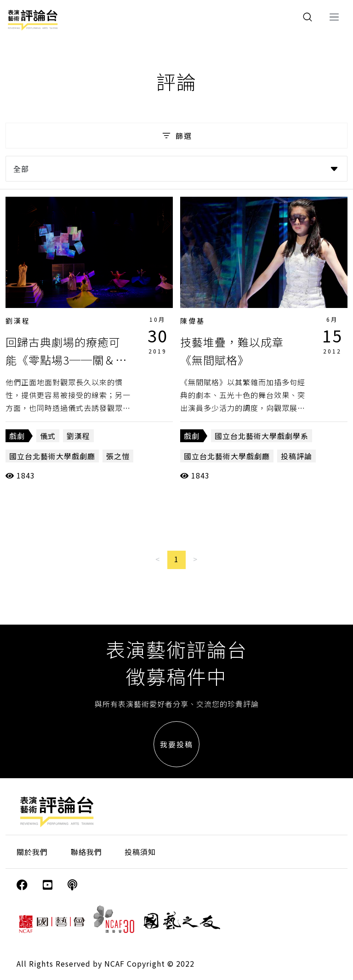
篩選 (176, 136)
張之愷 (118, 456)
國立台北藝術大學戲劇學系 (262, 436)
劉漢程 (18, 321)
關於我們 (32, 852)
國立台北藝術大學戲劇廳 (52, 456)
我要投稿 (176, 744)
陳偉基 (193, 321)
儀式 (48, 436)
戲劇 (17, 436)
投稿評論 (296, 456)
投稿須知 (140, 852)
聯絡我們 (86, 852)
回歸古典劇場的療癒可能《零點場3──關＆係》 (63, 359)
